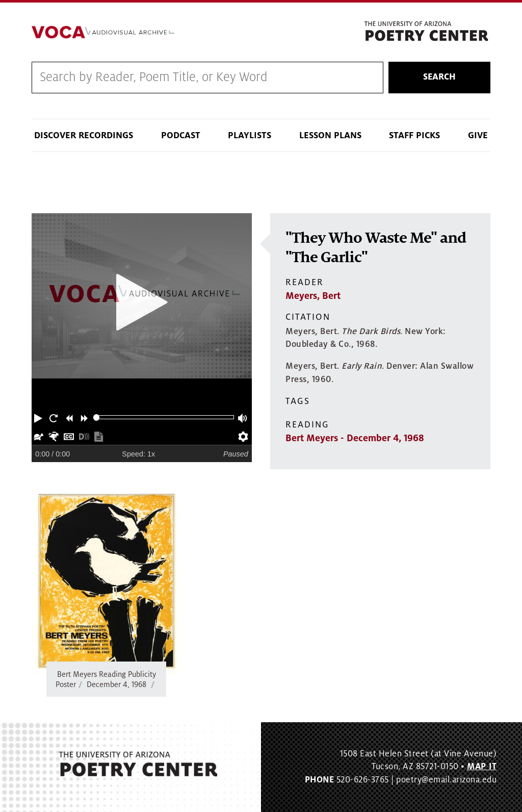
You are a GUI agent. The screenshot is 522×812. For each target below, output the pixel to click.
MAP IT (482, 767)
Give (478, 135)
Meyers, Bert (313, 296)
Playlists (250, 135)
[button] (39, 417)
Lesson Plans (330, 135)
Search (439, 77)
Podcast (181, 135)
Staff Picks (414, 135)
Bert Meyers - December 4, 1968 (355, 438)
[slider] (97, 417)
